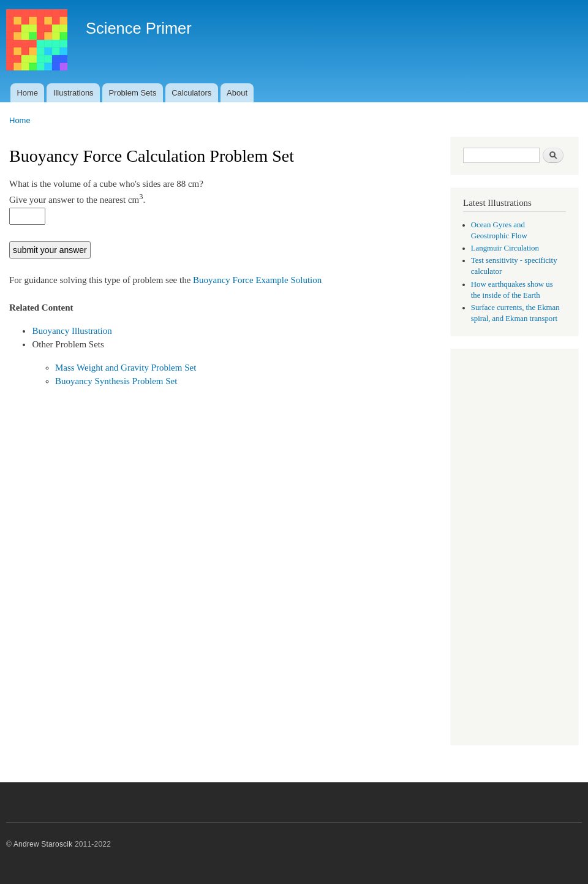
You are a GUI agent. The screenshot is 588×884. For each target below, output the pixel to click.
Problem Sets (132, 93)
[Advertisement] (514, 548)
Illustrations (73, 93)
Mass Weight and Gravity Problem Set (126, 368)
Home (27, 93)
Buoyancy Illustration (72, 331)
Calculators (191, 93)
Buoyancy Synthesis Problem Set (116, 381)
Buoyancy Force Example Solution (257, 280)
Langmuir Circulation (505, 248)
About (237, 93)
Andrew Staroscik (43, 844)
